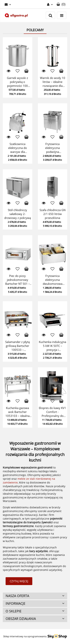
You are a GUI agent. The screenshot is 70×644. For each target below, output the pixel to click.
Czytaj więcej (19, 581)
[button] (61, 4)
